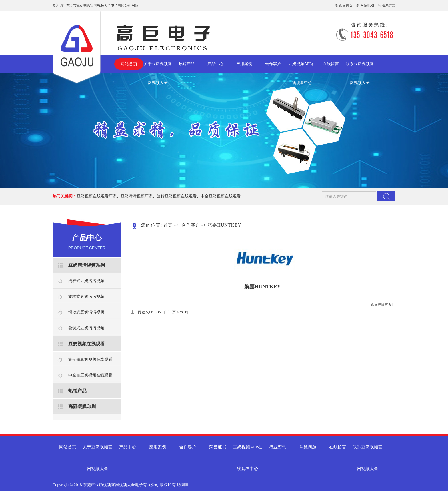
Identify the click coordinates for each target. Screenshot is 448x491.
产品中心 (215, 64)
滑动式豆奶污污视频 (86, 312)
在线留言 (331, 64)
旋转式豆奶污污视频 (86, 297)
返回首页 (346, 5)
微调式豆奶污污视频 (86, 328)
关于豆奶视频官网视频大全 (158, 68)
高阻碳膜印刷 (82, 407)
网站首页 (129, 64)
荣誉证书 (218, 447)
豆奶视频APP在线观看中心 (302, 68)
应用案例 (244, 64)
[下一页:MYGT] (176, 312)
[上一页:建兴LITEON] (146, 312)
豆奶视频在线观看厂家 (97, 196)
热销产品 (187, 64)
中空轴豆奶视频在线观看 (90, 375)
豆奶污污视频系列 (87, 265)
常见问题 (308, 447)
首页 (168, 225)
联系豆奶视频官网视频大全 (360, 68)
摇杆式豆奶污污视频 (86, 281)
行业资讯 (278, 447)
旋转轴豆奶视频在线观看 (90, 359)
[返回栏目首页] (381, 304)
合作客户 (273, 64)
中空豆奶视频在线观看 (221, 196)
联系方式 (389, 5)
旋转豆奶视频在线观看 (177, 196)
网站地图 (367, 5)
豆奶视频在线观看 (87, 344)
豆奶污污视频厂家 (137, 196)
